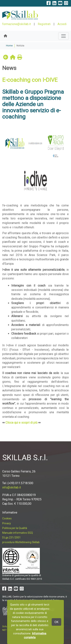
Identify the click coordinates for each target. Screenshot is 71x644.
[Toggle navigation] (63, 36)
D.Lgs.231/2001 (11, 537)
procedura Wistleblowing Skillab (21, 542)
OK (56, 622)
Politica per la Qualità (15, 528)
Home (9, 46)
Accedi (62, 24)
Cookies (7, 518)
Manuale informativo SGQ (18, 533)
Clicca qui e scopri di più (21, 423)
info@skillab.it (12, 487)
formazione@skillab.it (17, 24)
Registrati (44, 24)
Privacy (7, 523)
